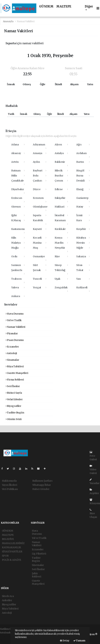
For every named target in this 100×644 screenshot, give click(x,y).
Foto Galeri (93, 456)
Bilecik (59, 171)
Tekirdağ (60, 270)
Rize (57, 256)
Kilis (14, 238)
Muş (35, 248)
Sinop (58, 265)
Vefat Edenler (14, 399)
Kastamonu (18, 229)
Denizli (80, 181)
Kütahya (81, 238)
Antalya (59, 153)
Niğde (80, 248)
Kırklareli (82, 287)
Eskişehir (60, 198)
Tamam (79, 641)
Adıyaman (39, 145)
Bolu (36, 176)
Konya (58, 238)
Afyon (58, 145)
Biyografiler (13, 406)
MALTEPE (64, 7)
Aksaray (16, 153)
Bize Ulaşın (93, 514)
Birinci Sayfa (14, 393)
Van (78, 279)
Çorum (59, 181)
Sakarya (81, 256)
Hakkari (60, 207)
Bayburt (38, 171)
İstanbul (59, 215)
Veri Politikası (10, 489)
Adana (15, 145)
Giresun (16, 207)
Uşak (58, 279)
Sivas (79, 265)
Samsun (16, 265)
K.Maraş (16, 220)
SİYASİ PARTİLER (12, 552)
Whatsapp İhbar (42, 485)
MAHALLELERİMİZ (13, 543)
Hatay (80, 207)
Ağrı (79, 145)
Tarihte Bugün (15, 413)
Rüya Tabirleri (15, 366)
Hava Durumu (15, 314)
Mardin (59, 243)
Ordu (14, 256)
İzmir (79, 215)
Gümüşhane (40, 207)
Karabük (38, 220)
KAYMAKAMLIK (11, 547)
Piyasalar (12, 333)
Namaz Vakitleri (26, 21)
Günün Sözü (14, 419)
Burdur (59, 176)
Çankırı (37, 181)
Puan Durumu (15, 340)
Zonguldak (61, 287)
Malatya (16, 243)
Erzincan (17, 198)
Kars (79, 220)
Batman (16, 171)
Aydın (36, 162)
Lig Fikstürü (39, 554)
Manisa (37, 243)
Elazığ (80, 189)
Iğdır (14, 215)
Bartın (80, 162)
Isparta (37, 215)
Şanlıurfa (17, 270)
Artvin (15, 162)
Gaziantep (82, 198)
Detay (65, 641)
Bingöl (80, 171)
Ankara (16, 296)
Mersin (81, 243)
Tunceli (37, 279)
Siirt (35, 265)
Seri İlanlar (13, 386)
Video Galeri (93, 470)
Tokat (80, 270)
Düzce (37, 189)
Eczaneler (12, 347)
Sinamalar (12, 360)
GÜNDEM (46, 7)
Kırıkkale (60, 229)
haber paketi (8, 636)
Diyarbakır (18, 189)
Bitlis (14, 176)
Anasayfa (8, 21)
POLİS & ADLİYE (12, 560)
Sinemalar (38, 565)
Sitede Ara (8, 596)
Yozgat (37, 287)
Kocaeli (37, 238)
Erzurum (38, 198)
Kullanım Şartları (42, 481)
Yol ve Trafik (14, 320)
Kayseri (37, 229)
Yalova (15, 287)
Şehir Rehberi (37, 575)
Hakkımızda (9, 481)
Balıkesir (60, 162)
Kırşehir (81, 229)
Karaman (60, 220)
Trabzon (16, 279)
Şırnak (37, 270)
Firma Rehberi (15, 380)
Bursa (80, 176)
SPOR (5, 556)
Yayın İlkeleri (10, 485)
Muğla (15, 248)
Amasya (38, 153)
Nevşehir (60, 248)
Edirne (59, 189)
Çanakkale (17, 181)
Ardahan (81, 153)
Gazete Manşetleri (17, 373)
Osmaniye (39, 256)
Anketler (7, 600)
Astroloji (11, 353)
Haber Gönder (41, 489)
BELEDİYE (8, 539)
